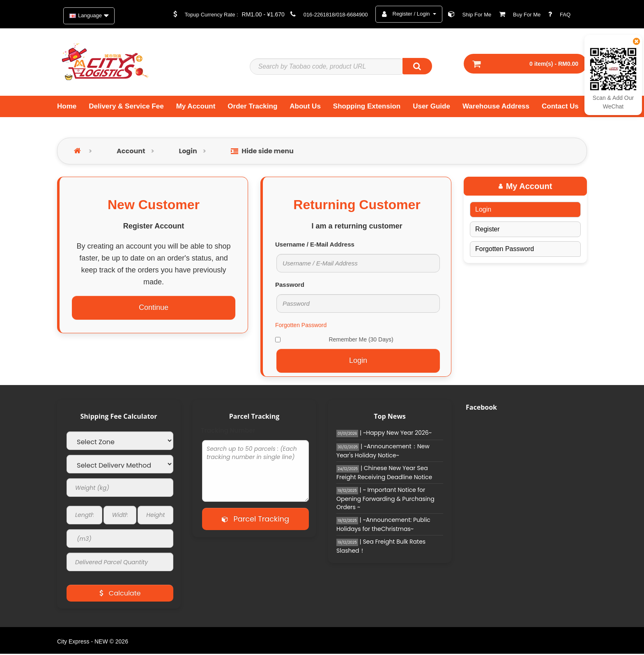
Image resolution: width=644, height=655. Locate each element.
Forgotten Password (301, 326)
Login (188, 152)
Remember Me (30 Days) (334, 340)
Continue (154, 309)
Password (290, 285)
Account (131, 152)
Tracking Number (228, 431)
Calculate (120, 594)
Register (488, 230)
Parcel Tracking (255, 520)
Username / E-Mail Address (315, 245)
